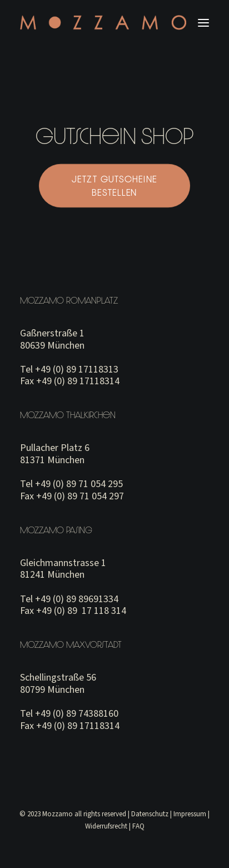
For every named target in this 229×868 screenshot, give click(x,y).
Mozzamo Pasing (56, 530)
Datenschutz (150, 814)
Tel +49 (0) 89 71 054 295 (71, 484)
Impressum (190, 814)
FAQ (138, 826)
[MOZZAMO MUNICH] (103, 23)
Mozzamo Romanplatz (69, 300)
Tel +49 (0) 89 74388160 (69, 714)
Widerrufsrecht (106, 826)
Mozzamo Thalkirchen (68, 415)
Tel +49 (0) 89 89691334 (69, 599)
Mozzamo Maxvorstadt (71, 644)
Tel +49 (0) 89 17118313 (69, 369)
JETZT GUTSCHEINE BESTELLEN (116, 186)
